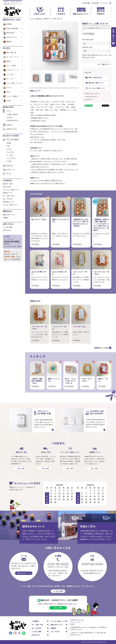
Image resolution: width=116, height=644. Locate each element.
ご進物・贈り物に (13, 114)
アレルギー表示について (10, 205)
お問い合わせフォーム (24, 573)
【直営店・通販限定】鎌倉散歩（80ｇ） (37, 381)
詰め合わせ (39, 19)
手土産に (10, 117)
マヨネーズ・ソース (11, 70)
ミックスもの (11, 158)
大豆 (9, 146)
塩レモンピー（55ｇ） (39, 219)
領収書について (8, 193)
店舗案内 (6, 218)
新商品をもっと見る (101, 348)
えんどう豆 (11, 152)
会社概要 (72, 624)
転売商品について (8, 202)
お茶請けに (10, 125)
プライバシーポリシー (76, 622)
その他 (7, 101)
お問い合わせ (7, 230)
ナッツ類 (10, 155)
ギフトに (9, 111)
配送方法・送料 (8, 184)
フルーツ (7, 88)
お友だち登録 (58, 608)
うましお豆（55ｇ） (80, 327)
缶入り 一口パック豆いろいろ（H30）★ (70, 381)
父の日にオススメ (10, 37)
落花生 (9, 143)
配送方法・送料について (94, 83)
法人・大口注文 (8, 199)
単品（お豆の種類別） (13, 140)
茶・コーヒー (9, 79)
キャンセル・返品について (95, 88)
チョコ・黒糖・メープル (12, 83)
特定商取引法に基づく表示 (77, 620)
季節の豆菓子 (9, 33)
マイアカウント (105, 3)
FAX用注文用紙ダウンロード (92, 573)
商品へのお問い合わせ (94, 78)
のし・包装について (104, 64)
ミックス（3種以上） (11, 96)
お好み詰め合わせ (13, 120)
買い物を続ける (88, 100)
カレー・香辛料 (9, 66)
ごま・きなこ (9, 74)
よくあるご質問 (8, 227)
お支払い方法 (7, 187)
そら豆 (9, 149)
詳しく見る (21, 469)
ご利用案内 (35, 621)
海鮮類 (7, 61)
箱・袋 (8, 174)
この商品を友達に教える (91, 97)
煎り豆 (7, 92)
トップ (32, 19)
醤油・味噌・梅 (9, 53)
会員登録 (94, 3)
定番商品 (7, 24)
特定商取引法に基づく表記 (91, 94)
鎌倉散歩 (7, 42)
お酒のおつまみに (12, 129)
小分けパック (10, 170)
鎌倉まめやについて (9, 215)
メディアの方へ (55, 632)
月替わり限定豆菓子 (11, 28)
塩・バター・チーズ (11, 57)
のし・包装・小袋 (8, 196)
